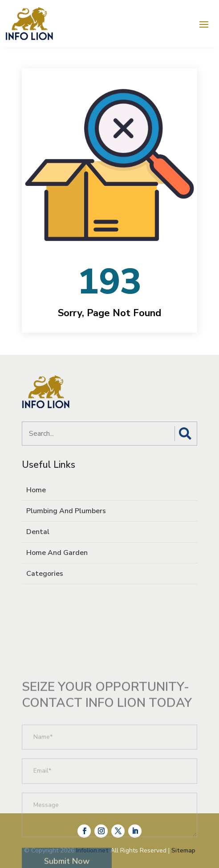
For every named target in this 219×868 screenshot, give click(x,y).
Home (36, 490)
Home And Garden (57, 553)
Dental (38, 532)
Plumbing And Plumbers (66, 511)
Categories (45, 574)
